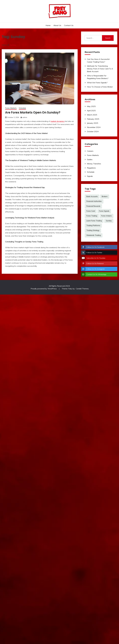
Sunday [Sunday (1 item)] (109, 221)
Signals (90, 176)
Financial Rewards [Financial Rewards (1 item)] (93, 206)
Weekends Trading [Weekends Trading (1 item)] (94, 235)
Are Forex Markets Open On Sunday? (33, 112)
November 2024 (94, 127)
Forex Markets (11, 108)
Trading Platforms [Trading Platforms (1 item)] (93, 226)
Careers (90, 151)
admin (25, 117)
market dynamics (58, 121)
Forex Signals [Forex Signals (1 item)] (104, 211)
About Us (57, 25)
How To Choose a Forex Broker (100, 87)
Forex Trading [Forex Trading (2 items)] (92, 216)
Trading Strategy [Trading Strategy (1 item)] (93, 230)
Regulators (91, 168)
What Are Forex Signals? (97, 83)
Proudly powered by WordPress (44, 289)
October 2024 (93, 131)
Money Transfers (94, 164)
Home (48, 25)
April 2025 (91, 111)
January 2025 (93, 123)
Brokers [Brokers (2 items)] (105, 197)
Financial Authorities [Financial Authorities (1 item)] (94, 201)
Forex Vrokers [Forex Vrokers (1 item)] (106, 216)
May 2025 (91, 106)
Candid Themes (82, 289)
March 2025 (92, 115)
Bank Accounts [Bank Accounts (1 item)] (92, 197)
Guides (90, 159)
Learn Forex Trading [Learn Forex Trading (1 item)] (94, 221)
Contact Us (69, 25)
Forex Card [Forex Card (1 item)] (91, 211)
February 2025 (93, 119)
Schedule (22, 108)
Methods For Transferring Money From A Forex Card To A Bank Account (100, 69)
